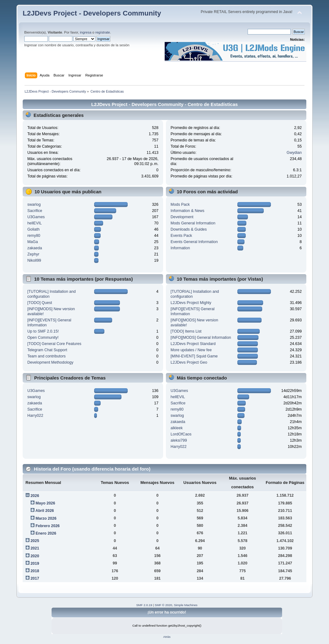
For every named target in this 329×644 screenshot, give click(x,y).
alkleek (177, 428)
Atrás (167, 637)
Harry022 (35, 416)
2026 (35, 496)
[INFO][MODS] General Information (201, 338)
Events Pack (181, 236)
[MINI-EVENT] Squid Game (194, 356)
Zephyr (33, 254)
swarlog (34, 205)
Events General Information (194, 242)
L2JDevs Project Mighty (191, 303)
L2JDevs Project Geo (189, 362)
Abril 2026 (45, 511)
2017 (35, 578)
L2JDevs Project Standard (193, 344)
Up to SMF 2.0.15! (43, 331)
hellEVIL (34, 223)
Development (182, 217)
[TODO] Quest (40, 303)
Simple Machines (186, 605)
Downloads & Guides (189, 229)
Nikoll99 (34, 260)
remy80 (34, 236)
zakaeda (35, 248)
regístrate (103, 32)
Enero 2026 (46, 533)
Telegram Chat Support (47, 350)
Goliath (34, 229)
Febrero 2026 (48, 526)
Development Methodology (50, 362)
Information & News (187, 211)
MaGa (33, 242)
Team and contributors (46, 356)
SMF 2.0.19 (144, 605)
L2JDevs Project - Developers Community (92, 13)
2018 (35, 571)
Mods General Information (193, 223)
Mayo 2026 (45, 503)
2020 (35, 556)
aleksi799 (179, 440)
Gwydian (294, 153)
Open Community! (43, 338)
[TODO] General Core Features (54, 344)
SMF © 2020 (163, 605)
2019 (35, 563)
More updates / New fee (191, 350)
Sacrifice (35, 211)
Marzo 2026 (46, 518)
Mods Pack (180, 205)
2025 (35, 541)
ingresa (86, 32)
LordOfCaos (181, 434)
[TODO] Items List (186, 331)
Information (180, 248)
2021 (35, 548)
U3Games (36, 217)
